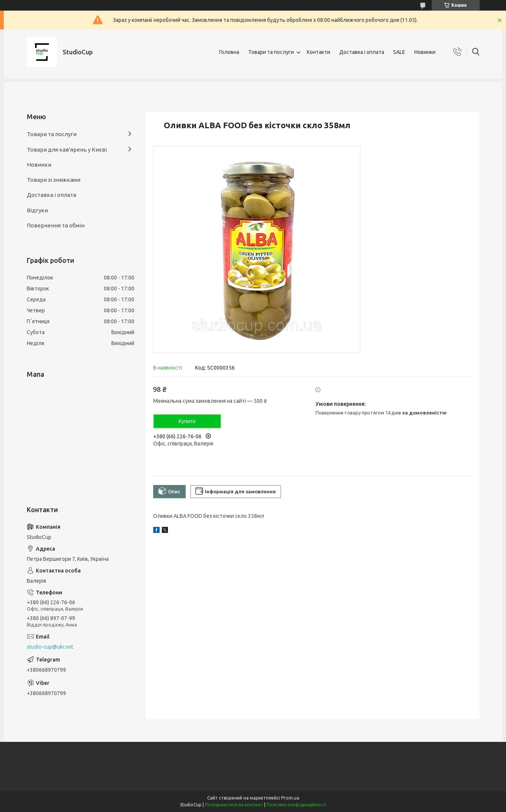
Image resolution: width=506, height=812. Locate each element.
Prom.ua (290, 798)
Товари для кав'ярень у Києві (67, 150)
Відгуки (37, 210)
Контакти (318, 52)
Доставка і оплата (362, 52)
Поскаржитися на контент (234, 805)
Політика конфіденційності (296, 805)
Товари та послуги (271, 52)
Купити (187, 421)
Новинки (425, 52)
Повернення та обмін (56, 225)
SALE (399, 52)
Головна (229, 52)
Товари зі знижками (54, 180)
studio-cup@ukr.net (50, 647)
